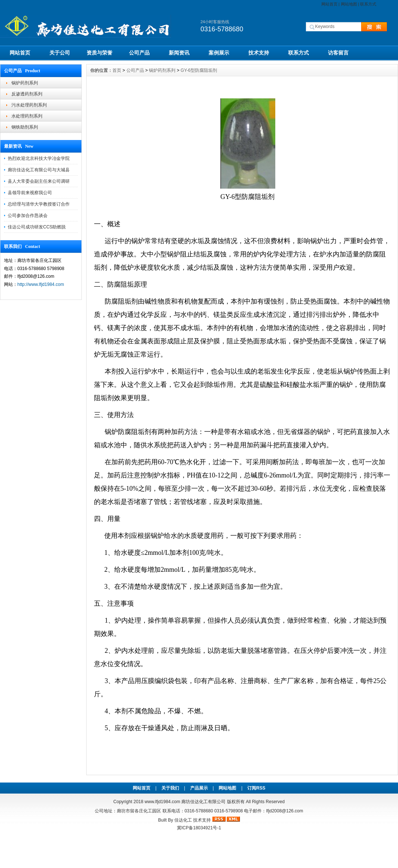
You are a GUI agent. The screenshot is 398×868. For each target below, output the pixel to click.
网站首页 (329, 4)
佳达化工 (183, 820)
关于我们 (170, 788)
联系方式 (368, 4)
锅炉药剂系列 (25, 83)
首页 (117, 70)
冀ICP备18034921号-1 (199, 828)
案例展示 (219, 53)
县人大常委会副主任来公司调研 (39, 181)
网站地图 (349, 4)
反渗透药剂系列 (27, 94)
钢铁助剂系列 (25, 127)
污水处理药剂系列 (29, 105)
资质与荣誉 (99, 53)
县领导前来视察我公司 (30, 193)
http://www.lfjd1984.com (41, 284)
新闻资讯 (179, 53)
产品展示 (199, 788)
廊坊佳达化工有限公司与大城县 (39, 170)
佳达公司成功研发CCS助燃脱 (37, 227)
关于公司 (60, 53)
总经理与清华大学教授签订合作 (39, 204)
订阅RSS (256, 788)
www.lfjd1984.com (162, 802)
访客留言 (338, 53)
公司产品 (139, 53)
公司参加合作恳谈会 (28, 216)
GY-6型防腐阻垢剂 (199, 70)
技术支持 (259, 53)
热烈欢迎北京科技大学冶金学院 (39, 158)
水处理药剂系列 (27, 116)
